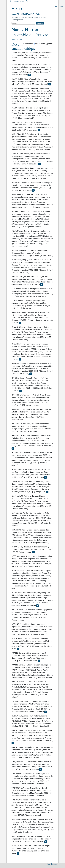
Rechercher (40, 23)
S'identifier (24, 1)
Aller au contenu (57, 7)
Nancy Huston (17, 39)
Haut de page (52, 864)
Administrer (14, 1)
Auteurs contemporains (26, 11)
